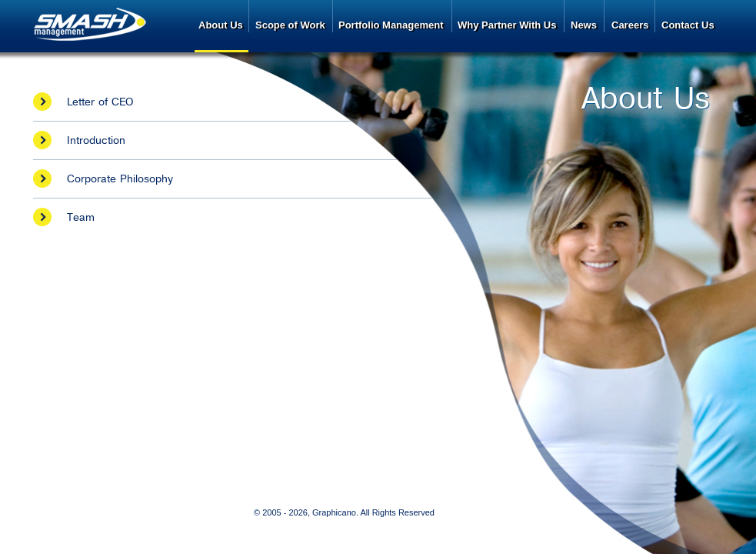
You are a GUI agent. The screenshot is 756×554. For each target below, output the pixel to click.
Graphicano (334, 512)
